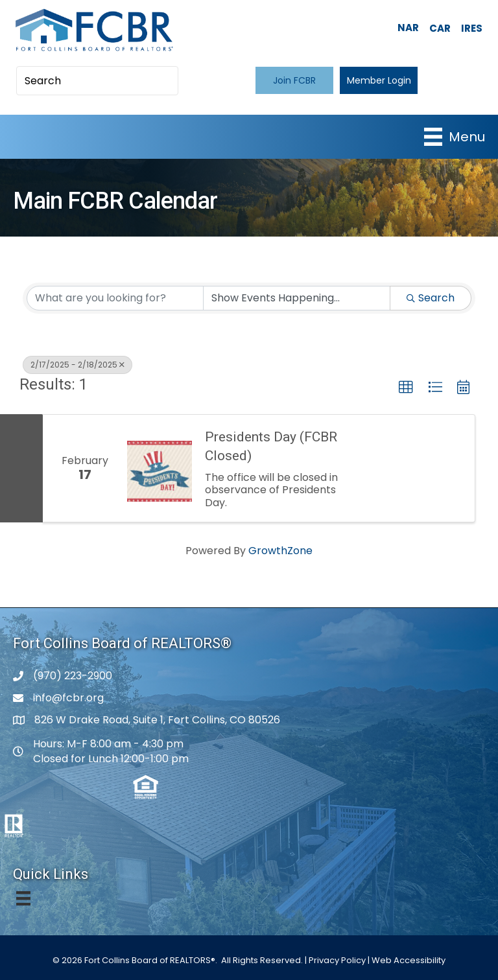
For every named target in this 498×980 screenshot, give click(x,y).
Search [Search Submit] (431, 298)
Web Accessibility (409, 960)
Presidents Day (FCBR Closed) (271, 446)
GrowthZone (280, 551)
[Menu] (455, 137)
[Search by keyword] (115, 298)
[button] (294, 80)
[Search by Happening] (297, 298)
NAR (408, 28)
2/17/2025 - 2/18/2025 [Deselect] (77, 365)
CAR (440, 28)
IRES (472, 28)
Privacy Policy (337, 960)
